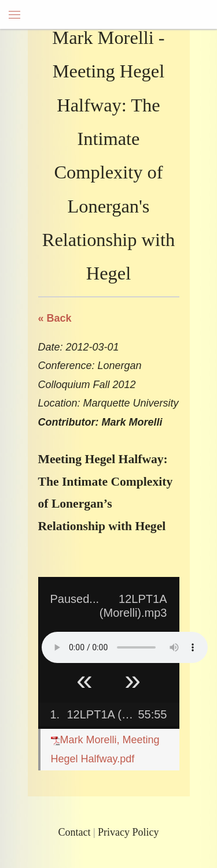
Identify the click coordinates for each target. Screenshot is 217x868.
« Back (55, 318)
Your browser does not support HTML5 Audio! (125, 647)
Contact (74, 832)
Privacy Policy (128, 832)
